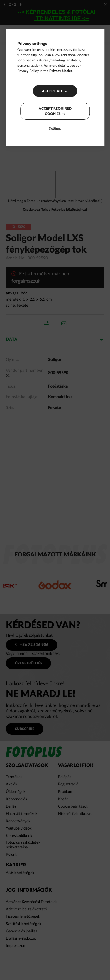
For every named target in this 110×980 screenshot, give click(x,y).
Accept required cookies (55, 111)
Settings (55, 129)
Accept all (52, 91)
